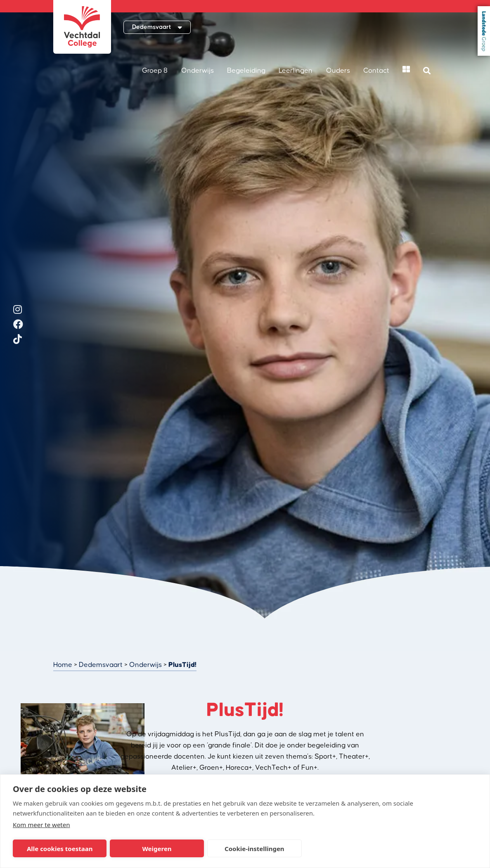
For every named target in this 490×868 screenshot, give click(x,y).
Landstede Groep (484, 31)
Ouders (338, 71)
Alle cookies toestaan (60, 849)
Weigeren (157, 849)
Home (63, 665)
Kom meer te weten (41, 825)
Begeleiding (246, 71)
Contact (376, 71)
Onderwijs (198, 71)
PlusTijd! (182, 665)
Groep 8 (155, 71)
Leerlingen (296, 71)
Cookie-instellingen (254, 849)
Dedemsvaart (101, 665)
